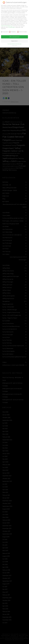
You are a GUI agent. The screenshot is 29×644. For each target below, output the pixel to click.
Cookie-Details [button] (14, 45)
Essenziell (4, 31)
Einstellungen (12, 27)
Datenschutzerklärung (6, 25)
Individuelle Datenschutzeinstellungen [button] (14, 44)
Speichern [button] (14, 41)
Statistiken (12, 31)
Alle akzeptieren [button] (15, 36)
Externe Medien (22, 31)
